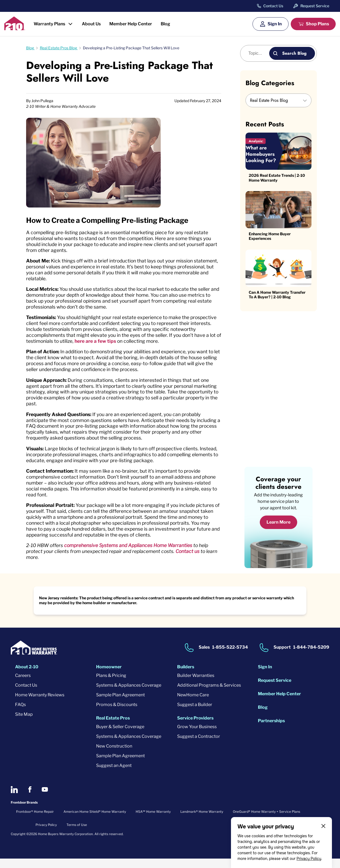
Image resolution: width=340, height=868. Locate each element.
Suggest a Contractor (199, 746)
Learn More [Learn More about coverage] (278, 532)
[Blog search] (258, 53)
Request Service (315, 6)
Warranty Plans (49, 24)
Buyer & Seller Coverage (120, 736)
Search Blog (294, 53)
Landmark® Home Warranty (202, 821)
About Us (91, 24)
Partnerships (271, 730)
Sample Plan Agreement (120, 704)
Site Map (24, 724)
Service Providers (195, 727)
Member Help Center (131, 24)
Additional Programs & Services (209, 695)
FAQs (20, 714)
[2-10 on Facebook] (30, 799)
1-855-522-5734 (230, 657)
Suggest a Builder (195, 714)
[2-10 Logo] (15, 28)
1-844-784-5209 (311, 657)
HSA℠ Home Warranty (153, 821)
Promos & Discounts (117, 714)
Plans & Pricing (111, 685)
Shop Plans (317, 24)
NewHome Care (193, 704)
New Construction (114, 755)
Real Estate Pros (113, 727)
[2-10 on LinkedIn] (14, 799)
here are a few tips (139, 344)
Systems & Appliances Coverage (129, 695)
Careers (23, 685)
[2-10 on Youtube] (45, 799)
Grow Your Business (197, 736)
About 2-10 (27, 676)
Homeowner (109, 676)
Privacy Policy (309, 859)
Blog (165, 24)
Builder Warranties (196, 685)
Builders (186, 676)
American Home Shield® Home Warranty (95, 821)
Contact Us (273, 6)
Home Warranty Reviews (40, 704)
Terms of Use (77, 834)
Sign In (275, 24)
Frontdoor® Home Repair (35, 821)
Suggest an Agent (114, 775)
